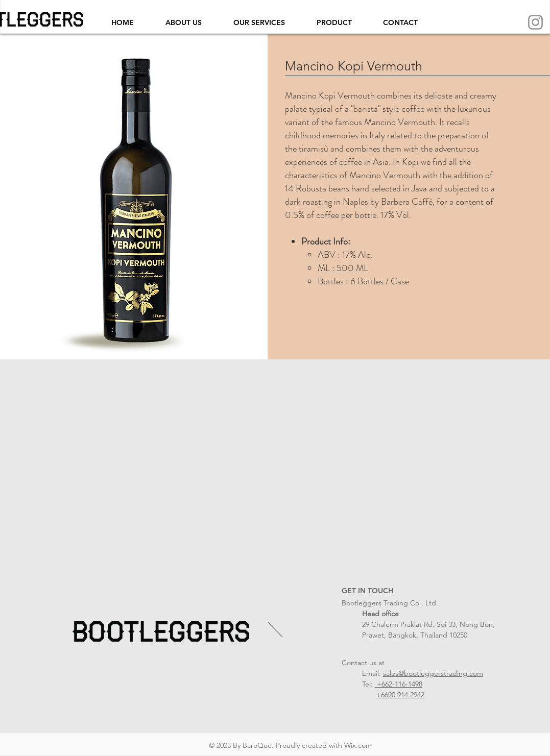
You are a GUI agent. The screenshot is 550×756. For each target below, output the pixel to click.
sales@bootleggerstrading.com (433, 673)
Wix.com (358, 745)
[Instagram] (535, 22)
